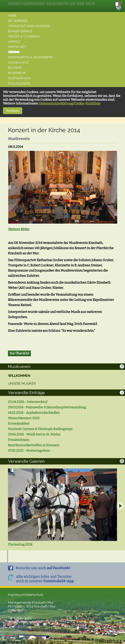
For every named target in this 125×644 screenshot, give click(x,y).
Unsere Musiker (22, 384)
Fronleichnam (19, 440)
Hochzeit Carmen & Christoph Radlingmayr (40, 429)
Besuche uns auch (43, 568)
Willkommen (19, 376)
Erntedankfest (19, 423)
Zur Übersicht (19, 353)
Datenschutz (34, 595)
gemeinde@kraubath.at (25, 622)
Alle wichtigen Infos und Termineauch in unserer (45, 579)
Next (120, 506)
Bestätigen (13, 111)
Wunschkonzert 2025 (24, 418)
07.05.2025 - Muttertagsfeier (29, 451)
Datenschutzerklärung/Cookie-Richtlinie (70, 103)
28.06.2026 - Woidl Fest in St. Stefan (34, 434)
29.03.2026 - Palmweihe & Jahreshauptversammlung (47, 407)
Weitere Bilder (19, 229)
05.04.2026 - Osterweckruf (28, 402)
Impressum (16, 595)
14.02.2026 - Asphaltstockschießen (34, 413)
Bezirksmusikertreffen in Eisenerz (34, 445)
